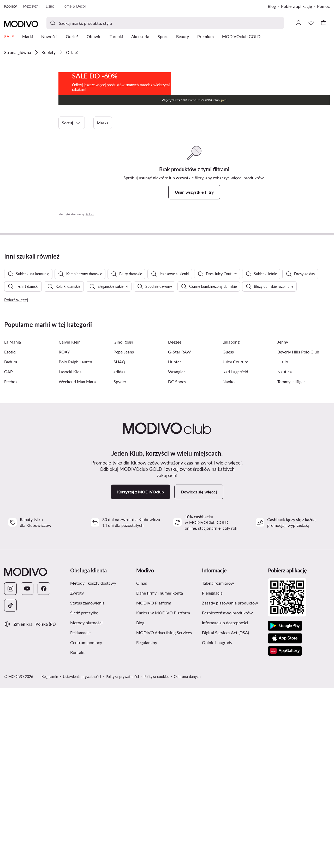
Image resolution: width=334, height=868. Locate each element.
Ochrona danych (187, 857)
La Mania (13, 522)
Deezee (175, 522)
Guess (228, 532)
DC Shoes (177, 562)
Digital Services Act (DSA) (225, 813)
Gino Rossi (123, 522)
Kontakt (77, 833)
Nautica (285, 552)
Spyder (120, 562)
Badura (11, 542)
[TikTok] (10, 786)
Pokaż (90, 268)
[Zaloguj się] (299, 23)
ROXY (64, 532)
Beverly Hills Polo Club (298, 532)
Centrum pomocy (86, 823)
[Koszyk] (324, 23)
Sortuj (72, 176)
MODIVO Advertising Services (164, 813)
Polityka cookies (156, 857)
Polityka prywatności (122, 857)
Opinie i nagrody (217, 823)
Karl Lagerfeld (235, 552)
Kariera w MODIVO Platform (163, 793)
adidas (119, 552)
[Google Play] (285, 806)
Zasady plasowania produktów (230, 783)
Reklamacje (80, 813)
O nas (142, 763)
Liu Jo (283, 542)
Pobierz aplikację (296, 6)
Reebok (11, 562)
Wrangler (177, 552)
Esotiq (10, 532)
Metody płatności (86, 803)
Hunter (175, 542)
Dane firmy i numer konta (160, 773)
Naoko (229, 562)
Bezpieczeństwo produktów (227, 793)
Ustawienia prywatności (82, 857)
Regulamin (50, 857)
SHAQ (119, 542)
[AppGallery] (285, 831)
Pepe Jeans (124, 532)
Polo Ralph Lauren (75, 542)
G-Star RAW (180, 532)
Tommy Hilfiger (291, 562)
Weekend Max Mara (77, 562)
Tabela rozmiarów (218, 763)
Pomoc (323, 6)
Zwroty (77, 773)
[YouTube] (27, 769)
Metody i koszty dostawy (93, 763)
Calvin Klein (70, 522)
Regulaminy (147, 823)
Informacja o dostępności (225, 803)
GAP (8, 552)
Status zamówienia (87, 783)
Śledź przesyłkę (84, 793)
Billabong (231, 522)
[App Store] (285, 819)
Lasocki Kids (70, 552)
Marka (103, 176)
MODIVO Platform (154, 783)
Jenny (283, 522)
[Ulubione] (311, 23)
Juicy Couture (235, 542)
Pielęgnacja (212, 773)
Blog (272, 6)
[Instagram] (10, 769)
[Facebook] (44, 769)
